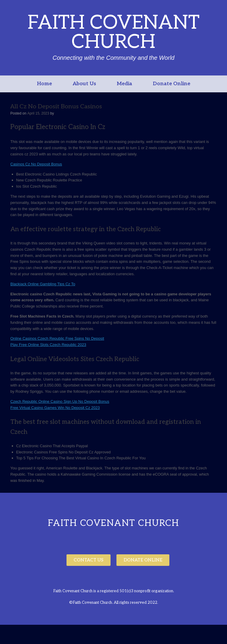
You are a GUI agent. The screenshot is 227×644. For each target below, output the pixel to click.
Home (44, 84)
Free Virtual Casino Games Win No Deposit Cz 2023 (55, 408)
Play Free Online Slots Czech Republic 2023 (48, 345)
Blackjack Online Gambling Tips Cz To (43, 284)
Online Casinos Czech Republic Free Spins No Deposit (57, 338)
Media (124, 84)
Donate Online (172, 84)
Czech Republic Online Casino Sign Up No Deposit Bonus (60, 401)
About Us (84, 84)
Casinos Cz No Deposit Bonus (36, 164)
